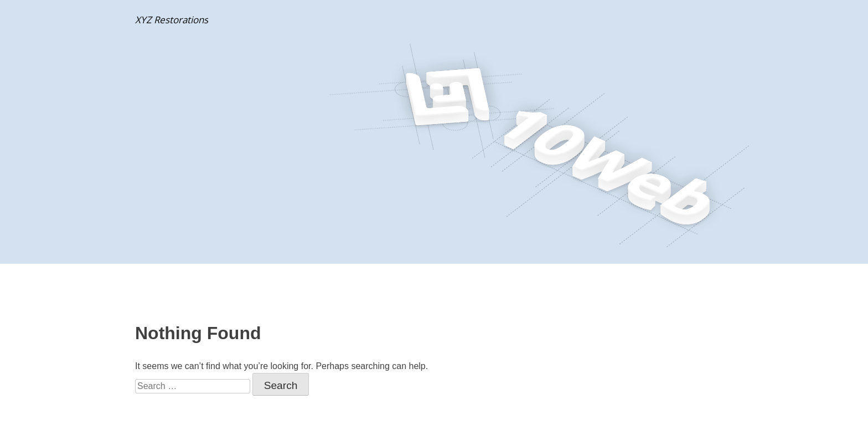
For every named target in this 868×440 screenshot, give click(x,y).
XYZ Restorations (172, 20)
